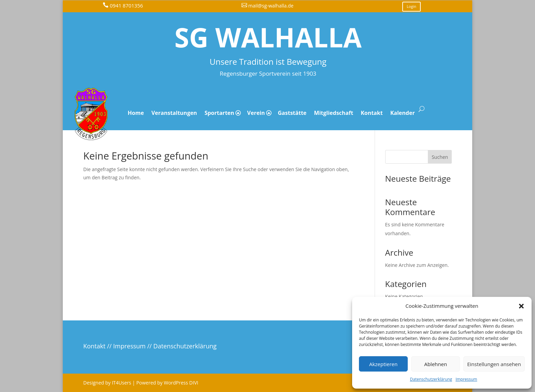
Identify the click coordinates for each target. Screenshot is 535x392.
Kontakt (372, 113)
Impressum (466, 379)
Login (411, 6)
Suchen (440, 157)
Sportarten (219, 113)
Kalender (403, 113)
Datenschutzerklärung (431, 379)
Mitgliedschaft (334, 113)
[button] (521, 306)
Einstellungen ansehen (494, 364)
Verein (256, 113)
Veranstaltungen (174, 113)
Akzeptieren (383, 364)
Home (136, 113)
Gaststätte (292, 113)
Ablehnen (436, 364)
